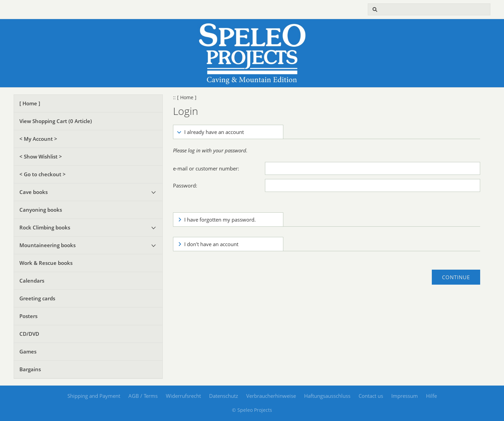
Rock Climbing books (45, 227)
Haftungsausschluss (327, 396)
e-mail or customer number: (206, 168)
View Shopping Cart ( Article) (56, 121)
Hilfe (431, 396)
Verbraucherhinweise (271, 396)
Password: (185, 185)
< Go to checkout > (43, 174)
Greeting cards (37, 298)
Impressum (405, 396)
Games (28, 351)
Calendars (32, 281)
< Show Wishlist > (41, 156)
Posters (28, 316)
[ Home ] (30, 103)
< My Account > (38, 139)
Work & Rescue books (46, 263)
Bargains (30, 369)
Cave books (34, 192)
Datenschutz (224, 396)
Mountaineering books (48, 245)
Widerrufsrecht (183, 396)
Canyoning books (41, 210)
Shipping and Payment (94, 396)
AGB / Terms (143, 396)
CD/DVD (29, 334)
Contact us (371, 396)
